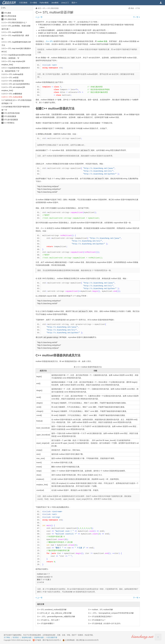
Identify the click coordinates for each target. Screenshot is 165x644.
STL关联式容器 (10, 19)
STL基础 (8, 13)
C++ (48, 41)
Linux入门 (65, 3)
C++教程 (33, 3)
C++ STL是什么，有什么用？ (49, 620)
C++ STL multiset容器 (14, 97)
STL (4, 8)
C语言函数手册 (52, 637)
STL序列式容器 (10, 16)
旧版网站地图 (39, 637)
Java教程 (55, 3)
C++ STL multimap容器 (14, 74)
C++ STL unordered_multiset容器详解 (52, 610)
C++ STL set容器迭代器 (15, 81)
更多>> (74, 3)
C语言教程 (23, 3)
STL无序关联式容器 (12, 113)
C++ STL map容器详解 (13, 32)
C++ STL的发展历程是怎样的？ (100, 617)
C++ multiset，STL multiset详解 (101, 610)
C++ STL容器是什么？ (97, 620)
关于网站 (7, 637)
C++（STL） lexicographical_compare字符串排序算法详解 (111, 613)
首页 (39, 8)
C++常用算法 (9, 123)
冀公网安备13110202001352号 (87, 640)
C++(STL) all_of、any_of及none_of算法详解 (54, 613)
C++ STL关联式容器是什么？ (16, 23)
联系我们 (16, 637)
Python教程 (44, 3)
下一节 (136, 17)
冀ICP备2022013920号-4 (52, 640)
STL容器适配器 (10, 116)
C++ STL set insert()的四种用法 (18, 84)
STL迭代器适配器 (11, 120)
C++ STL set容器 (12, 78)
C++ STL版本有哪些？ (46, 623)
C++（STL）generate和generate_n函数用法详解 (56, 617)
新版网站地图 (27, 637)
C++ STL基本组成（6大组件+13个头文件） (105, 623)
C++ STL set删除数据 (14, 94)
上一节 (39, 17)
